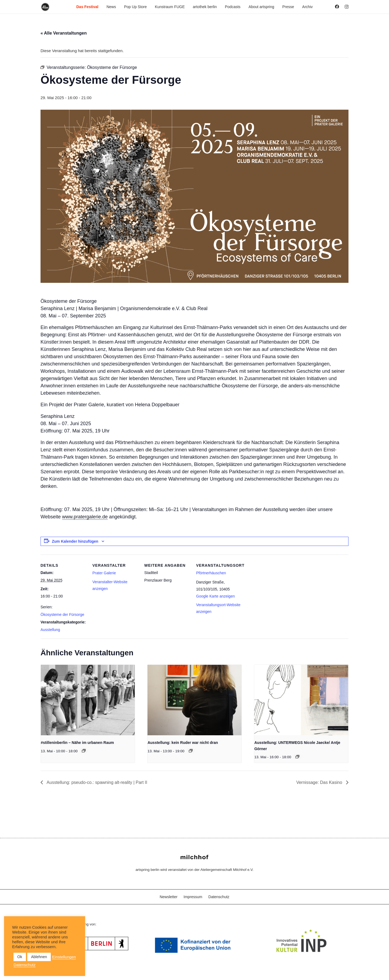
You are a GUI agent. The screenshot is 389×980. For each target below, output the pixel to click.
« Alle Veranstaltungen (64, 33)
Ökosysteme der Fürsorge (62, 615)
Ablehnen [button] (39, 957)
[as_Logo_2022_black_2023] (45, 7)
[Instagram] (347, 7)
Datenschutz (219, 897)
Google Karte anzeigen (215, 596)
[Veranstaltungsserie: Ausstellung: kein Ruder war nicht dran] (191, 751)
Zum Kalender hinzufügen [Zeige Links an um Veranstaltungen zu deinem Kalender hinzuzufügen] (75, 541)
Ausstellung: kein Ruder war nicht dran (183, 743)
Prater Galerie (104, 573)
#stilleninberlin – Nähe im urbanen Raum (77, 743)
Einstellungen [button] (64, 957)
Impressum (193, 897)
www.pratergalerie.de (85, 517)
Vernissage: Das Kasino (320, 782)
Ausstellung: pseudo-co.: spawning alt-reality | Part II (96, 782)
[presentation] (88, 700)
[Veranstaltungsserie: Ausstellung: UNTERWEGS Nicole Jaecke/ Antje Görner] (297, 757)
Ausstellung (50, 630)
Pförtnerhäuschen (211, 573)
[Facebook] (337, 7)
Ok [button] (20, 957)
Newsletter (169, 897)
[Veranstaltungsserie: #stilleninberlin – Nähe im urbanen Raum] (84, 751)
